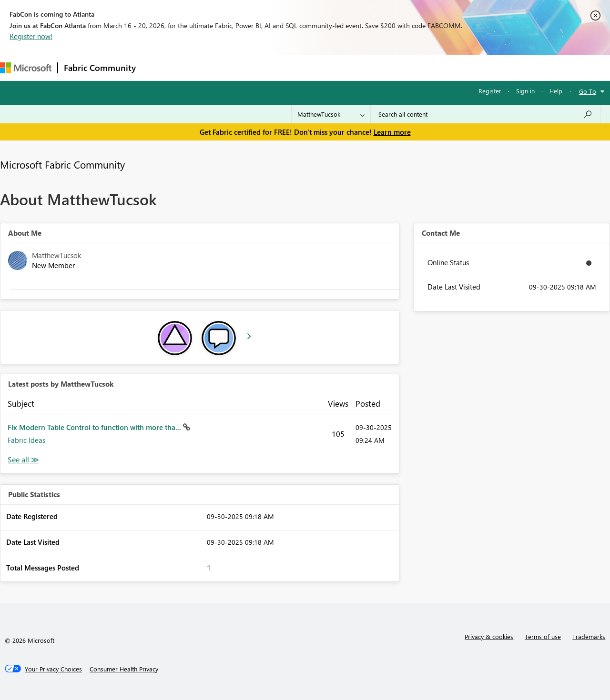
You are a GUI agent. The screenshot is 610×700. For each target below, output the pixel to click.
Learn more (392, 132)
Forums (158, 67)
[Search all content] (485, 114)
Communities (281, 67)
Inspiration (199, 67)
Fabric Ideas (26, 440)
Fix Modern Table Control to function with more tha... (95, 427)
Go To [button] (588, 91)
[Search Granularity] (331, 114)
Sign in (525, 91)
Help (556, 91)
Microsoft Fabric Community (62, 164)
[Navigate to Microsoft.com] (26, 68)
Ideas (239, 67)
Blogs (324, 67)
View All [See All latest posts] (23, 460)
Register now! (31, 36)
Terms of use (543, 636)
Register (490, 91)
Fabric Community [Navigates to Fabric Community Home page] (100, 68)
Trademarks (589, 636)
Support (401, 67)
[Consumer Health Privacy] (124, 669)
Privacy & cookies (489, 636)
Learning (360, 67)
